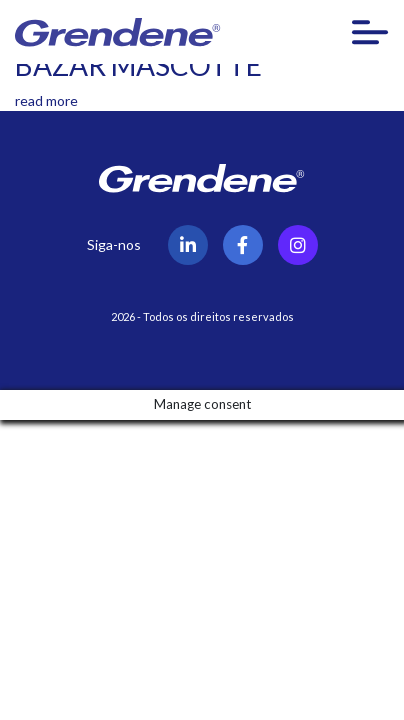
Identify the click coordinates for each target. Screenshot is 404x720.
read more (46, 100)
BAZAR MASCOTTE (138, 65)
